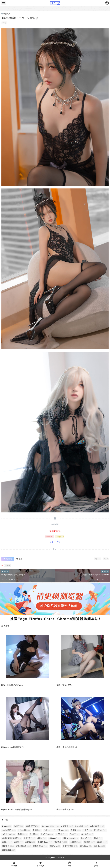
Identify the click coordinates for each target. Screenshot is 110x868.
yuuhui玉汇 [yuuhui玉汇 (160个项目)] (9, 830)
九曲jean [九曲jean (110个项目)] (49, 830)
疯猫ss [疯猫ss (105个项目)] (7, 842)
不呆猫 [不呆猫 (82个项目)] (37, 830)
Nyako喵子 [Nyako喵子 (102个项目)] (82, 826)
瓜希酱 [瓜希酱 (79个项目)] (98, 838)
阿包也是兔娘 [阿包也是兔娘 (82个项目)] (40, 846)
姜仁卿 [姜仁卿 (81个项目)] (34, 834)
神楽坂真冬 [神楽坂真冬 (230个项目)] (61, 842)
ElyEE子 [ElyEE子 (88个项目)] (19, 826)
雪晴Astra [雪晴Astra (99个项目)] (55, 846)
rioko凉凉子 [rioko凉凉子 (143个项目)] (97, 826)
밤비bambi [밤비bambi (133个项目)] (24, 830)
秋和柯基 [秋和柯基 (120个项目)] (75, 842)
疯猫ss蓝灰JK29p (64, 685)
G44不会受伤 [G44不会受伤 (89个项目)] (32, 826)
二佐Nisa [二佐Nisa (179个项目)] (63, 830)
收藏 (19, 559)
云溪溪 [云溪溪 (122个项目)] (76, 830)
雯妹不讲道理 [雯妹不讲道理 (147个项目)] (70, 846)
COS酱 (62, 858)
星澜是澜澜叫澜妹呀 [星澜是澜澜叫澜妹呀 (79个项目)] (12, 838)
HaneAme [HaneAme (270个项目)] (48, 826)
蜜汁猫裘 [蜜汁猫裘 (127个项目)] (89, 842)
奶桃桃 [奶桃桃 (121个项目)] (22, 834)
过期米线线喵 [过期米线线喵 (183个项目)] (23, 846)
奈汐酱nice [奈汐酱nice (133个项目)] (9, 834)
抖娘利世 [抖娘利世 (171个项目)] (61, 834)
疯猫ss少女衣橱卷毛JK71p (13, 747)
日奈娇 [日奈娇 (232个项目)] (74, 834)
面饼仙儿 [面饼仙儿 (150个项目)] (100, 846)
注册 (59, 542)
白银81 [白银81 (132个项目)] (30, 842)
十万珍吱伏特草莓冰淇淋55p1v (13, 575)
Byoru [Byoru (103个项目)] (7, 826)
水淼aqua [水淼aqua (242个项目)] (54, 838)
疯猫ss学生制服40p (65, 809)
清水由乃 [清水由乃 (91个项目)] (86, 838)
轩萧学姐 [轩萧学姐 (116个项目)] (8, 846)
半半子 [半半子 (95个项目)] (87, 830)
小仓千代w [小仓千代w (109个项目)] (47, 834)
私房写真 (6, 14)
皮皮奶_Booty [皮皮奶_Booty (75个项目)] (45, 842)
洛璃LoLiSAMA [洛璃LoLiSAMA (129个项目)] (70, 838)
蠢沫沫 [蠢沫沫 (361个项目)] (102, 842)
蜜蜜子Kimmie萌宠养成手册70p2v (95, 575)
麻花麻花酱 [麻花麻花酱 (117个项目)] (9, 850)
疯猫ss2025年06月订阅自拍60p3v (16, 809)
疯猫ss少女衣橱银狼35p (67, 747)
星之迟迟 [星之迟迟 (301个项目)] (87, 834)
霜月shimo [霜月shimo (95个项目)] (86, 846)
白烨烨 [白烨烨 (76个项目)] (19, 842)
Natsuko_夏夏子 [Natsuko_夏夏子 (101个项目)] (64, 826)
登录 (52, 542)
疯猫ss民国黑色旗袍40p (12, 685)
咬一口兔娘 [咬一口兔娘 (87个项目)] (100, 830)
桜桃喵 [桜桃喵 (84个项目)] (42, 838)
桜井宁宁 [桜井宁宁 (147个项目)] (29, 838)
